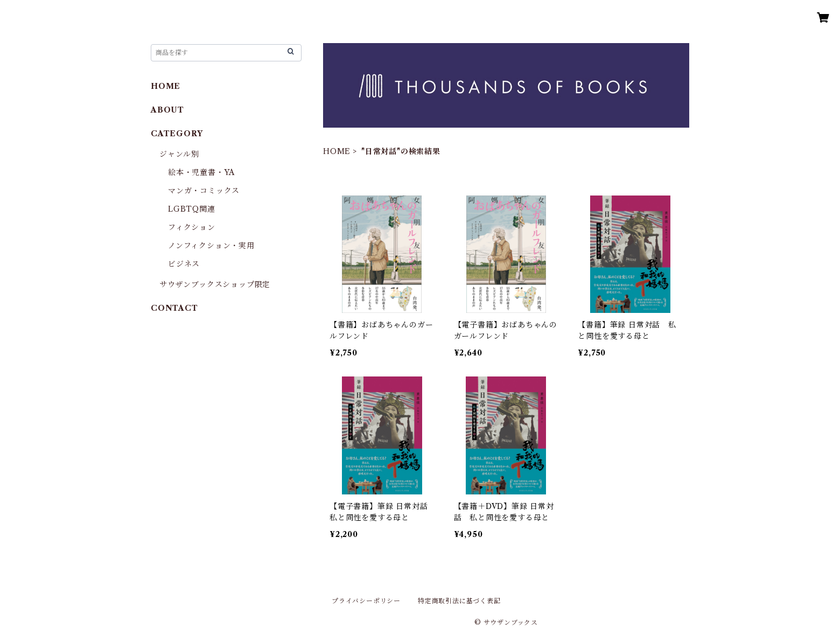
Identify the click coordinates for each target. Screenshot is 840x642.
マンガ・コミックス (204, 191)
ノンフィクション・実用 (211, 246)
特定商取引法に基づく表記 (459, 601)
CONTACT (174, 308)
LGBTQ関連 (192, 209)
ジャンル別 (179, 154)
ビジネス (184, 264)
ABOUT (167, 110)
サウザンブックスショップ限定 (215, 284)
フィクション (192, 227)
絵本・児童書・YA (201, 172)
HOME (337, 151)
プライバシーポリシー (366, 601)
